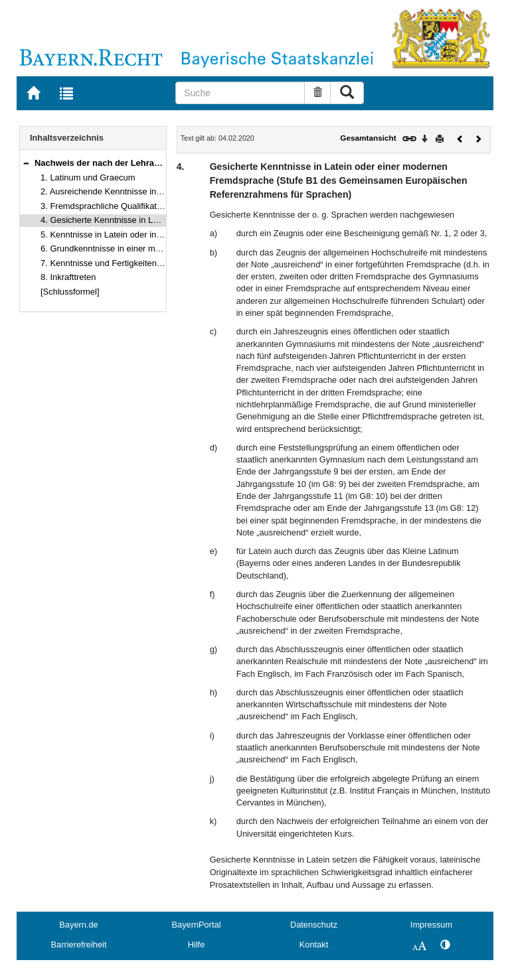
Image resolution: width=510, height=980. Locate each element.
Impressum (431, 925)
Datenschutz (314, 925)
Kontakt (314, 945)
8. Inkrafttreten (68, 277)
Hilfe (197, 945)
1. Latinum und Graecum (88, 177)
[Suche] (240, 93)
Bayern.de (78, 925)
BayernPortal (197, 925)
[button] (26, 163)
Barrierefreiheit (79, 945)
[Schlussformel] (70, 292)
